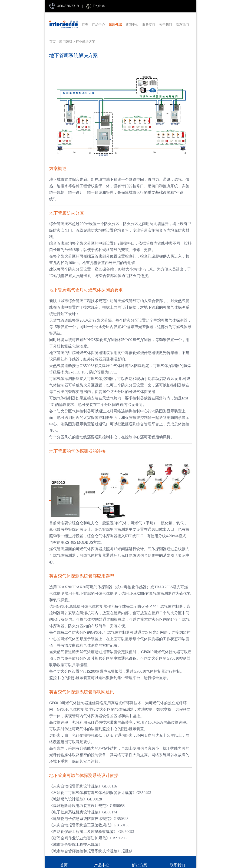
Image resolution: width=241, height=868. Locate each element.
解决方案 (140, 865)
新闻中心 (132, 25)
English (99, 6)
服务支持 (149, 25)
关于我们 (166, 25)
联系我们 (182, 25)
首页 (85, 25)
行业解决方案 (85, 42)
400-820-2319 (68, 6)
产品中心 (98, 25)
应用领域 (115, 25)
